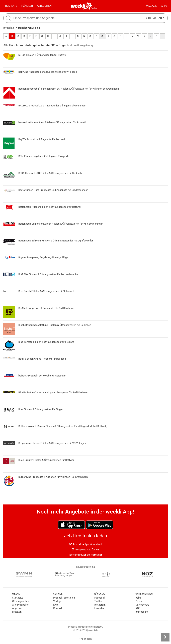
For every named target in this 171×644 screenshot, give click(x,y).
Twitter (98, 601)
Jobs (138, 598)
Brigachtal (9, 28)
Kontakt (58, 608)
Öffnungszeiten (21, 601)
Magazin (152, 6)
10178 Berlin (155, 18)
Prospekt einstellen (64, 598)
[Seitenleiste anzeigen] (165, 637)
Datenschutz (142, 605)
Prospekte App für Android (86, 544)
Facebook (100, 598)
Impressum (142, 612)
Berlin (94, 8)
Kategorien (44, 6)
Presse (139, 601)
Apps (164, 6)
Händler (27, 6)
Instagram (100, 605)
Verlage (58, 601)
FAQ (56, 605)
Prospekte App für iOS (85, 550)
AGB (138, 608)
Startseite (18, 598)
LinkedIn (99, 608)
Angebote (18, 608)
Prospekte (11, 6)
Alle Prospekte (20, 605)
